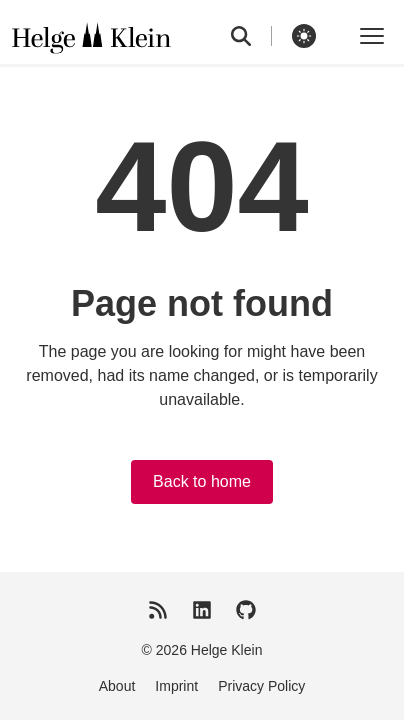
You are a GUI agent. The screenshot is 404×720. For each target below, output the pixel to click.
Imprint (176, 686)
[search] (251, 36)
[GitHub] (246, 610)
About (117, 686)
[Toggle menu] (372, 36)
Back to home (202, 481)
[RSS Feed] (158, 610)
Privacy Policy (261, 686)
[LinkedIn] (202, 610)
